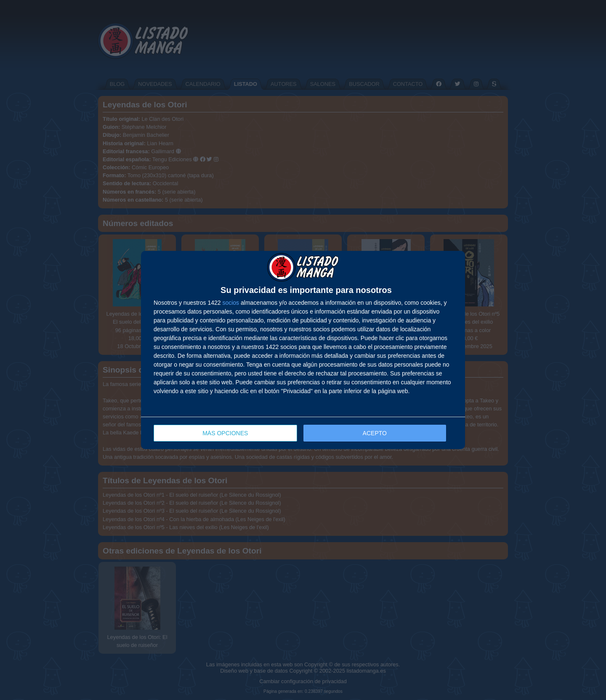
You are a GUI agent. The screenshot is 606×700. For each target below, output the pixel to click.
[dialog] (303, 350)
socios (231, 303)
